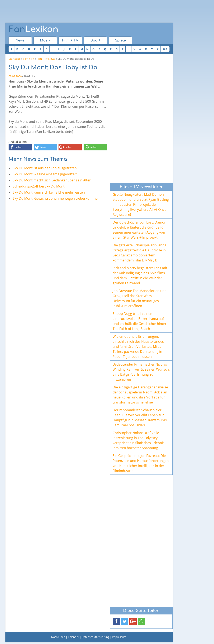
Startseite (15, 59)
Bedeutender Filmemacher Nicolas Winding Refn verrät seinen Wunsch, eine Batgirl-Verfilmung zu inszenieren (141, 372)
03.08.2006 (15, 76)
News (20, 40)
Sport (95, 40)
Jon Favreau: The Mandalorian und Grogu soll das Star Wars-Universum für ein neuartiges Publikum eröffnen (140, 298)
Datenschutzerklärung (96, 637)
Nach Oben (58, 637)
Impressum (119, 637)
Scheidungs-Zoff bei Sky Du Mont (39, 186)
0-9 (165, 49)
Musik (45, 40)
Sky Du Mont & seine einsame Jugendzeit (45, 174)
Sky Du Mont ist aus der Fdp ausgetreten (45, 168)
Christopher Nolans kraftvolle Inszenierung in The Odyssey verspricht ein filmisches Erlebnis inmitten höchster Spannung (139, 440)
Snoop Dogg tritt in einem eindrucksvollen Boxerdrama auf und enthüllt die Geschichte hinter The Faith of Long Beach (140, 321)
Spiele (120, 40)
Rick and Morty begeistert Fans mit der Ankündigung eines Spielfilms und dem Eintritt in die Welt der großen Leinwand (140, 275)
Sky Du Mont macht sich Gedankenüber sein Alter (52, 180)
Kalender (73, 637)
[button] (20, 147)
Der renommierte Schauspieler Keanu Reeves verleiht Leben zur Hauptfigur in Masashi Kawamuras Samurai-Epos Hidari (140, 418)
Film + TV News (46, 59)
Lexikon (33, 29)
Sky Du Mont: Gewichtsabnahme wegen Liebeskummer (56, 198)
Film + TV (70, 40)
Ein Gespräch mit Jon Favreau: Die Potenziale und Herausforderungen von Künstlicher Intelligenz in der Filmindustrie (141, 463)
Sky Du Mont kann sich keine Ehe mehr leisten (49, 192)
